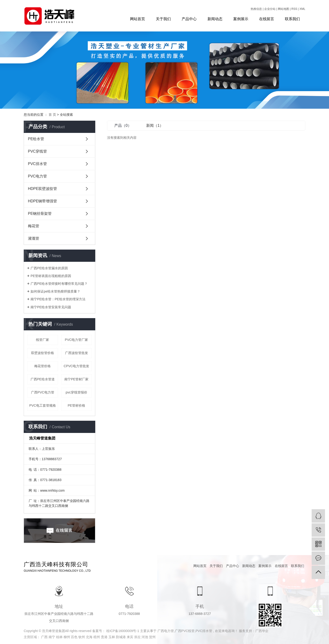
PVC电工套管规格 (43, 405)
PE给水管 (36, 139)
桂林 (60, 637)
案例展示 (241, 19)
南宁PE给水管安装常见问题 (51, 307)
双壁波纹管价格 (42, 353)
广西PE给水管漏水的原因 (49, 268)
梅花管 (34, 226)
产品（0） (123, 125)
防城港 (121, 637)
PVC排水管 (37, 164)
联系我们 (292, 19)
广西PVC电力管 (43, 392)
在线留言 (267, 19)
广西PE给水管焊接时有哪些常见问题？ (59, 284)
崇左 (138, 637)
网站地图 (284, 9)
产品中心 (189, 19)
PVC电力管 (37, 176)
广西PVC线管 (185, 631)
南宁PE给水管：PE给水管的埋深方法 (58, 299)
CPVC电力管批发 (76, 366)
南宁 (52, 637)
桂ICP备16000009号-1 (123, 631)
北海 (90, 637)
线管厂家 (42, 340)
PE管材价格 (76, 405)
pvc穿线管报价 (77, 392)
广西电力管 (166, 631)
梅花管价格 (42, 366)
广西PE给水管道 (43, 379)
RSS (294, 9)
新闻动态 (215, 19)
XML (302, 9)
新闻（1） (155, 125)
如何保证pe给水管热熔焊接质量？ (55, 291)
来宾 (130, 637)
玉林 (112, 637)
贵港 (105, 637)
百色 (75, 637)
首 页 (52, 115)
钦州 (82, 637)
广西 (45, 637)
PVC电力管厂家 (76, 340)
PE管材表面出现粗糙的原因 (51, 276)
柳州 (67, 637)
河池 (145, 637)
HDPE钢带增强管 (42, 201)
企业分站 (270, 9)
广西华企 (262, 631)
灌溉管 (34, 238)
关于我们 (163, 19)
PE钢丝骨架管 (40, 214)
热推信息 (256, 9)
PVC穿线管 (37, 151)
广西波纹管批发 (77, 353)
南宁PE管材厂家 (76, 379)
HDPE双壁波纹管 (42, 189)
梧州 (97, 637)
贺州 (152, 637)
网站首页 (138, 19)
